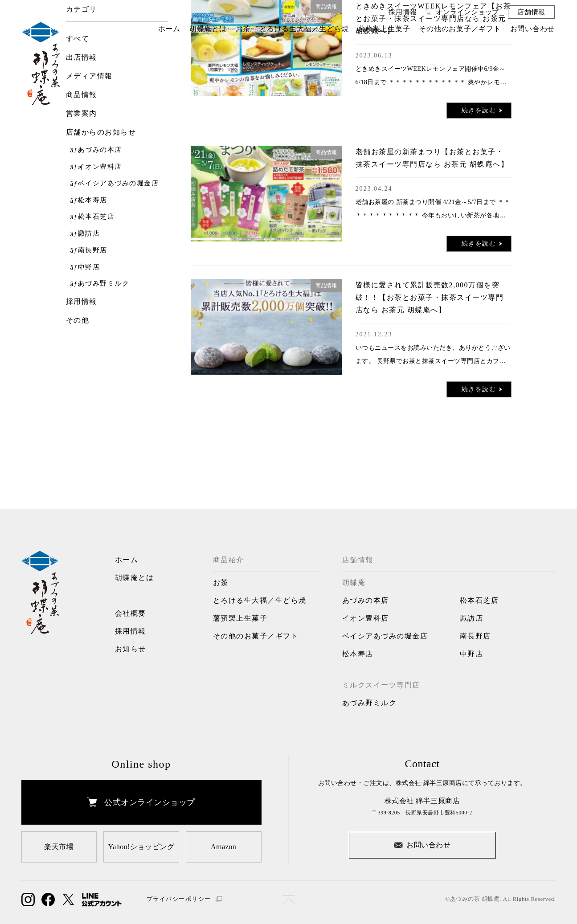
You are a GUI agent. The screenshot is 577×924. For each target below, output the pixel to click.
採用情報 (403, 12)
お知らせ (131, 649)
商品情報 (82, 95)
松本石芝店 (96, 217)
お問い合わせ (422, 844)
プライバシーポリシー (184, 899)
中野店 (89, 267)
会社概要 (131, 613)
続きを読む (482, 110)
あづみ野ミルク (104, 284)
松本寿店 (93, 200)
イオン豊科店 (100, 167)
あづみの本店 (100, 150)
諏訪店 (89, 234)
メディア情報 (89, 76)
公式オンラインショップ (141, 802)
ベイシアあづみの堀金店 (119, 183)
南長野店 (93, 250)
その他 (78, 320)
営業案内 (82, 113)
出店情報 (82, 57)
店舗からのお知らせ (101, 132)
